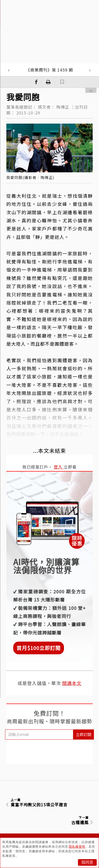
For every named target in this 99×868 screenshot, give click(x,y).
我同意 (87, 862)
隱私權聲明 (77, 847)
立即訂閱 (84, 734)
